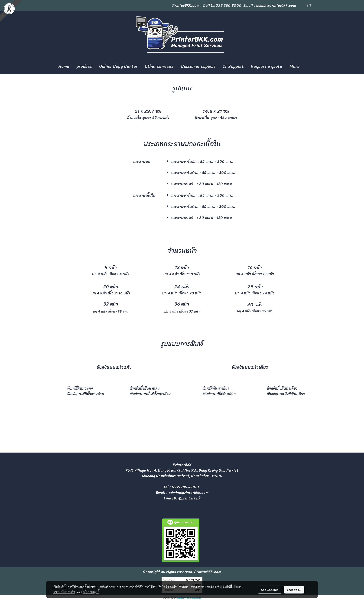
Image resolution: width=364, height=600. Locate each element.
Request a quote (267, 66)
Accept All (294, 590)
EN (306, 5)
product (84, 66)
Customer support (198, 66)
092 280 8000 (229, 5)
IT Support (233, 66)
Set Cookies (270, 590)
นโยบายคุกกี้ (91, 592)
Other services (159, 66)
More (295, 66)
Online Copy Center (118, 66)
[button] (307, 67)
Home (64, 66)
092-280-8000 (185, 487)
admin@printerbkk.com (188, 493)
